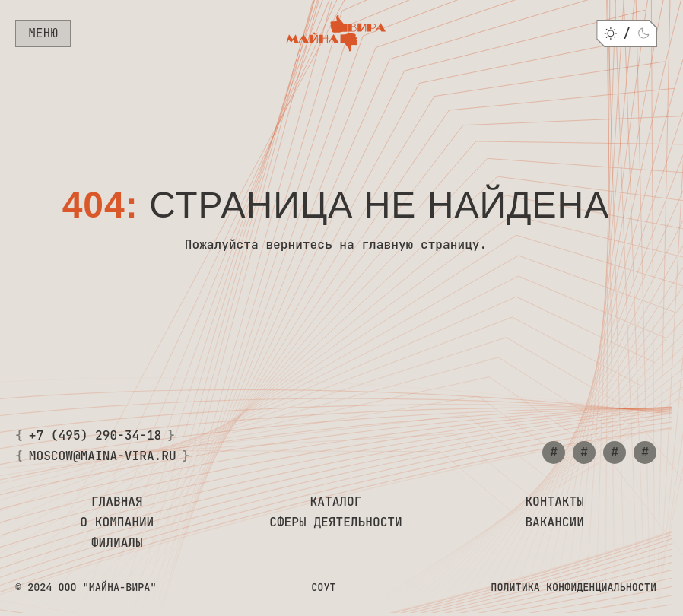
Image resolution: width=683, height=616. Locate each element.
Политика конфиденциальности (573, 587)
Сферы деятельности (336, 522)
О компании (117, 522)
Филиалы (117, 543)
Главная (117, 502)
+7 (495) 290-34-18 (95, 435)
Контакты (554, 502)
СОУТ (323, 587)
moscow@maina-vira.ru (103, 456)
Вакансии (554, 522)
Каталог (336, 502)
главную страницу (420, 244)
